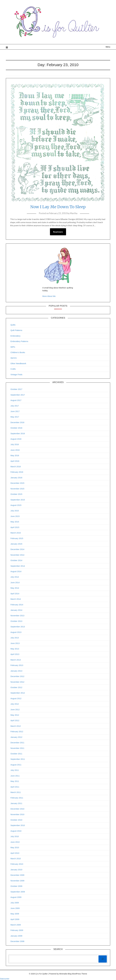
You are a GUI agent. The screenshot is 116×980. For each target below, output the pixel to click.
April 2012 (15, 720)
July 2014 (15, 577)
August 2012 (16, 698)
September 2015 (18, 500)
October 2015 (16, 494)
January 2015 (16, 544)
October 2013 (16, 621)
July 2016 (15, 444)
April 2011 (15, 787)
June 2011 (15, 776)
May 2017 (15, 417)
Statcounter (5, 979)
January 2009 (16, 936)
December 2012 (17, 676)
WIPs (13, 347)
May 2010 (15, 847)
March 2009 (16, 925)
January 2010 (16, 870)
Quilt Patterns (16, 330)
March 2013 (16, 660)
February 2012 (17, 731)
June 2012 (15, 709)
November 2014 (17, 555)
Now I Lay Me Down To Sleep (58, 207)
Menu (108, 47)
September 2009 (18, 892)
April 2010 (15, 853)
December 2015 (17, 483)
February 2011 (17, 798)
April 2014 (15, 594)
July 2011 (15, 770)
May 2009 (15, 914)
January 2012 (16, 737)
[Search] (103, 959)
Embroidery (16, 336)
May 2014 (15, 588)
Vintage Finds (16, 374)
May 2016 (15, 455)
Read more (58, 232)
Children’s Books (18, 352)
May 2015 (15, 522)
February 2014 (17, 605)
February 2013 (17, 665)
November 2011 (17, 748)
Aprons (14, 358)
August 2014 (16, 571)
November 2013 (17, 616)
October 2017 (16, 389)
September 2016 (18, 433)
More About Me (49, 296)
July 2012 (15, 704)
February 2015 (17, 538)
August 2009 (16, 897)
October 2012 (16, 687)
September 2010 (18, 825)
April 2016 (15, 461)
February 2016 (17, 472)
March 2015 (16, 533)
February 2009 (17, 930)
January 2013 (16, 671)
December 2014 (17, 549)
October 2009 (16, 886)
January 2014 (16, 610)
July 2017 (15, 406)
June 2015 (15, 516)
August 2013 (16, 632)
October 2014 (16, 560)
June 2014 (15, 582)
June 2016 (15, 450)
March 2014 (16, 599)
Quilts (13, 325)
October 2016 (16, 428)
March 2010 (16, 859)
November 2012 (17, 682)
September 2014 (18, 566)
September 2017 (18, 395)
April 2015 (15, 527)
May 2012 (15, 715)
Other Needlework (18, 363)
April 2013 (15, 654)
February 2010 (17, 864)
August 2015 (16, 505)
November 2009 (17, 881)
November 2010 (17, 814)
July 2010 (15, 836)
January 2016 (16, 478)
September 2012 (18, 693)
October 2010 (16, 820)
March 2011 (16, 792)
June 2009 (15, 908)
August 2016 (16, 439)
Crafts (13, 369)
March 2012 (16, 726)
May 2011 (15, 781)
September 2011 (18, 759)
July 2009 (15, 903)
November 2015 (17, 489)
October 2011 (16, 754)
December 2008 (17, 941)
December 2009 (17, 875)
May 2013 (15, 649)
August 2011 (16, 765)
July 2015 (15, 511)
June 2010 (15, 842)
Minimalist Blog (65, 974)
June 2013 (15, 643)
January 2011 (16, 803)
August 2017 (16, 400)
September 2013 (18, 627)
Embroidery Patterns (19, 341)
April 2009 (15, 919)
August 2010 (16, 831)
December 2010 (17, 809)
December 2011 (17, 743)
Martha (74, 213)
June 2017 (15, 411)
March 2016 (16, 467)
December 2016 (17, 422)
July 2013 (15, 638)
